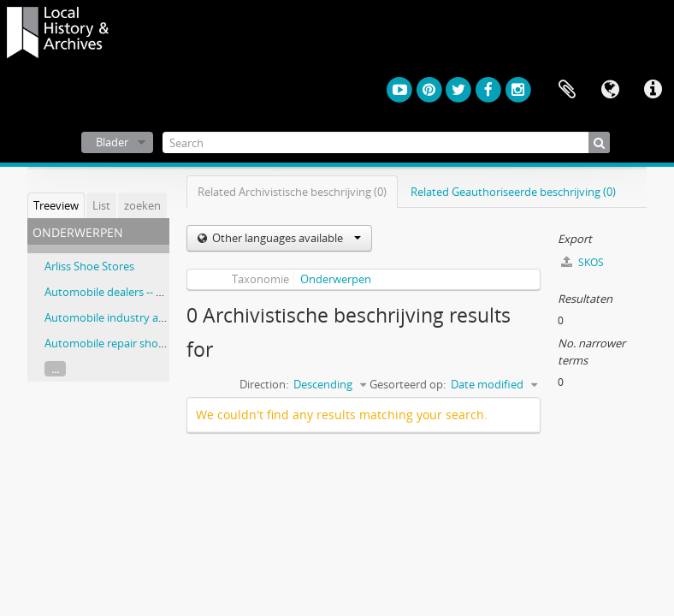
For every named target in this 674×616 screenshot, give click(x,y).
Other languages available (285, 238)
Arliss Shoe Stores (89, 266)
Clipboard (567, 90)
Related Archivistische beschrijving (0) (292, 192)
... (55, 369)
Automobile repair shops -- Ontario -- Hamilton (163, 343)
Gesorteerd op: (408, 384)
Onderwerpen (336, 279)
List (101, 205)
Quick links (653, 90)
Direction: (264, 384)
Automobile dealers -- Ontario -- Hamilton (150, 292)
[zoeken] (599, 142)
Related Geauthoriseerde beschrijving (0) (513, 192)
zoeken (142, 205)
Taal (610, 90)
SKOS (582, 262)
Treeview (56, 205)
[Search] (387, 142)
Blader (112, 142)
